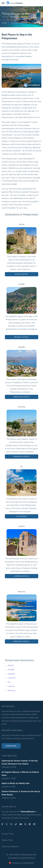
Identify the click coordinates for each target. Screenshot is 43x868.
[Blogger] (34, 824)
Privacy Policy (8, 834)
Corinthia (21, 407)
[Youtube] (21, 824)
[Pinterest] (30, 824)
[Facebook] (2, 824)
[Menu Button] (3, 3)
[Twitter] (7, 824)
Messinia (22, 592)
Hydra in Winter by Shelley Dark (16, 783)
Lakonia (21, 526)
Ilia (21, 466)
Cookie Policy (7, 840)
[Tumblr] (25, 824)
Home (4, 23)
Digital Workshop (27, 858)
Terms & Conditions (10, 847)
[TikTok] (16, 824)
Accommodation (18, 23)
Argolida (21, 347)
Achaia (21, 224)
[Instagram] (11, 824)
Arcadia (22, 284)
